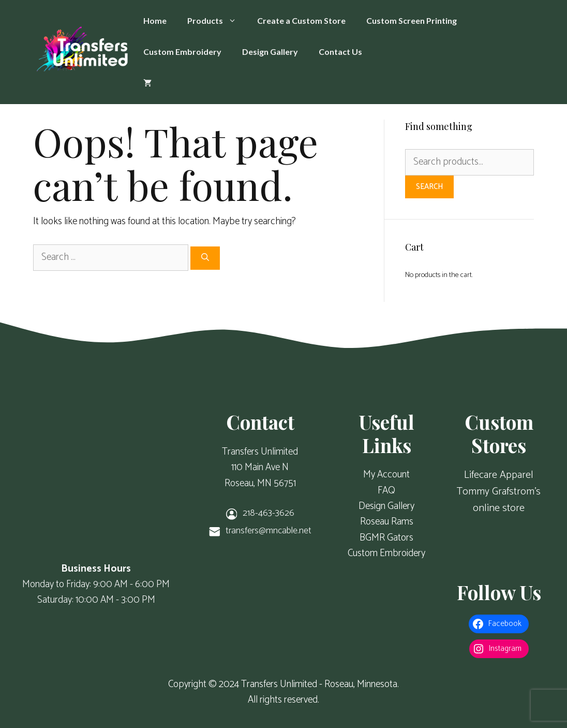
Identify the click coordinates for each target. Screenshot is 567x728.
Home (155, 20)
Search (429, 187)
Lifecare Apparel (499, 475)
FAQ (386, 491)
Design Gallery (270, 52)
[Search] (205, 258)
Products (217, 21)
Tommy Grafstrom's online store (499, 500)
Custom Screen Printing (412, 20)
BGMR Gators (386, 538)
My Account (386, 475)
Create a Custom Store (301, 20)
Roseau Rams (387, 522)
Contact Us (340, 52)
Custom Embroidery (182, 52)
